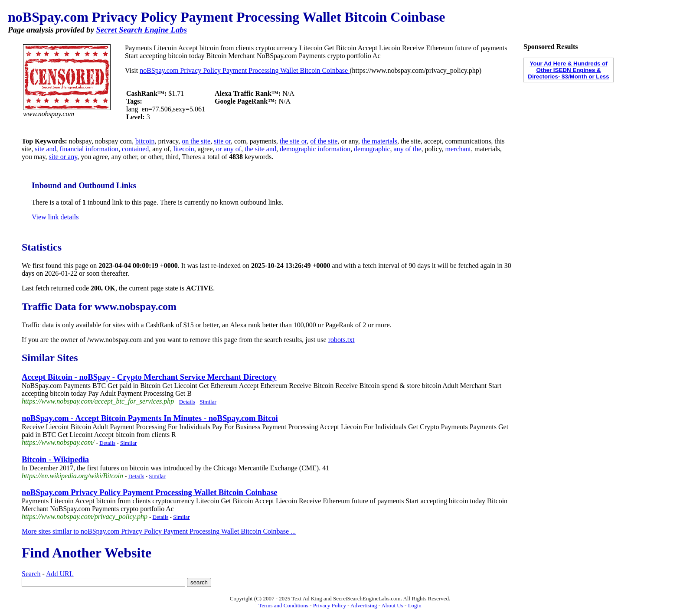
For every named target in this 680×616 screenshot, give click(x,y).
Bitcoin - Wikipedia (55, 459)
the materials (379, 141)
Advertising (364, 605)
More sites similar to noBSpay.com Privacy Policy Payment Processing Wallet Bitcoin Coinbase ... (159, 531)
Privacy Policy (330, 605)
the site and (260, 149)
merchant (458, 149)
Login (415, 605)
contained (135, 149)
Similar (208, 402)
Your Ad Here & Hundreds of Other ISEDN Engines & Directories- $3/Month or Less (568, 70)
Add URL (60, 574)
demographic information (315, 149)
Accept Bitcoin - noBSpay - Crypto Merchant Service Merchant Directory (149, 377)
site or (222, 141)
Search (31, 574)
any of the (408, 149)
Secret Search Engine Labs (142, 30)
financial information (89, 149)
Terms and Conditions (283, 605)
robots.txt (342, 340)
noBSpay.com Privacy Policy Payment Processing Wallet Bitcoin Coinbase (245, 70)
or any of (229, 149)
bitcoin (145, 141)
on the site (196, 141)
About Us (392, 605)
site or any (63, 157)
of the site (324, 141)
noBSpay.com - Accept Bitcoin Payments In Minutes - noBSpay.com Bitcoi (150, 418)
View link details (55, 217)
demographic (372, 149)
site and (45, 149)
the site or (293, 141)
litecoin (184, 149)
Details (187, 402)
